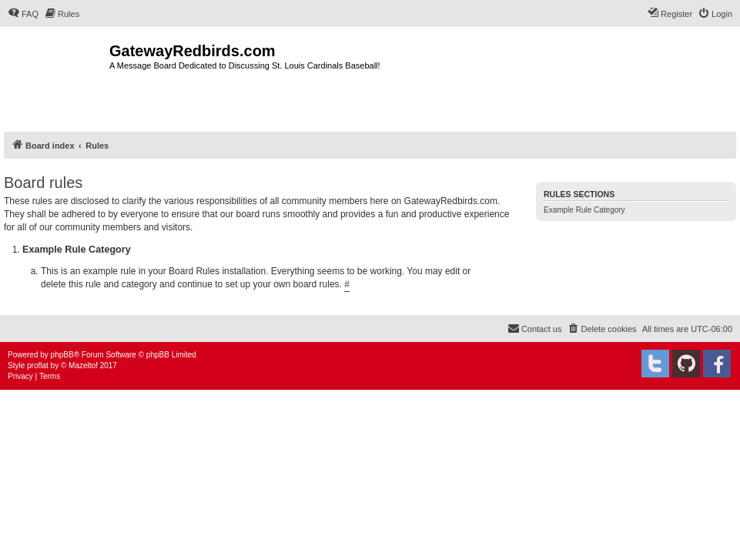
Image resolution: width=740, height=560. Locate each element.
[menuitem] (23, 14)
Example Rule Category (584, 210)
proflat (38, 366)
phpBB (62, 355)
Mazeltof (83, 366)
